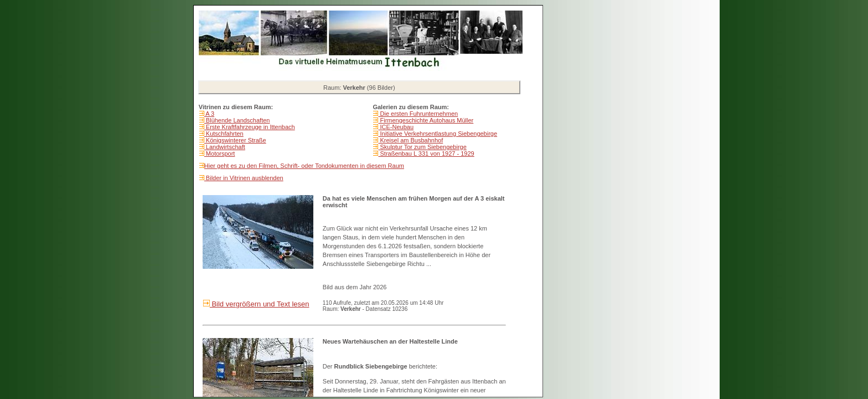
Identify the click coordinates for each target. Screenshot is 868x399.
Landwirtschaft (225, 147)
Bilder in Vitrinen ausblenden (244, 178)
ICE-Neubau (396, 127)
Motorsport (220, 154)
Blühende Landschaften (237, 120)
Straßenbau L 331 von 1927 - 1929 (426, 154)
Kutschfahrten (224, 134)
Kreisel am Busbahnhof (410, 140)
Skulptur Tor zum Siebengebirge (422, 147)
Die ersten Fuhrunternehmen (418, 114)
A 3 (209, 114)
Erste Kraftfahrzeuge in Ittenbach (250, 127)
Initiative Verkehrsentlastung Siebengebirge (438, 134)
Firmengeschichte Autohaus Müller (426, 120)
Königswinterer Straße (235, 140)
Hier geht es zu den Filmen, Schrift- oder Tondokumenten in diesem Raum (304, 166)
